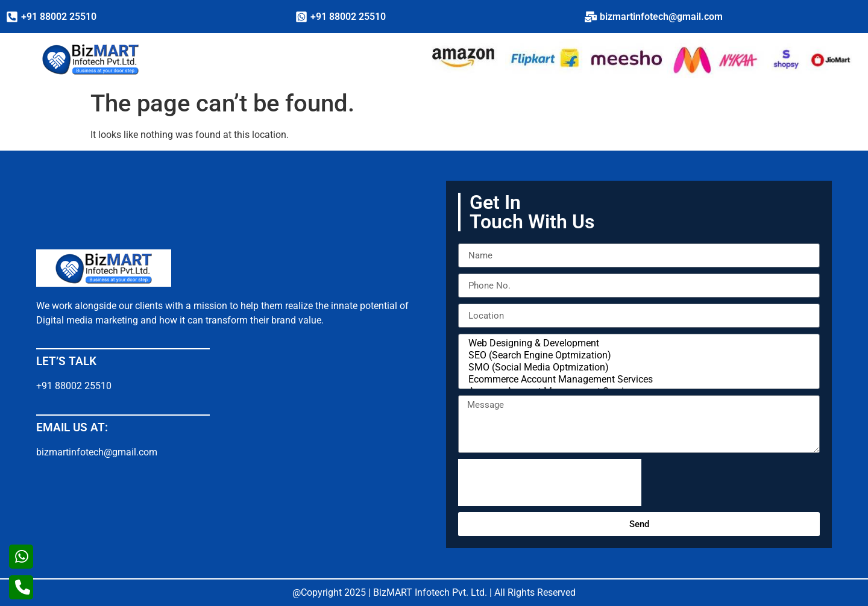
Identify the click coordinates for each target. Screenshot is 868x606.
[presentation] (550, 483)
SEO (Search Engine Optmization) (637, 355)
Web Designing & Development (637, 343)
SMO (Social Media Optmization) (637, 367)
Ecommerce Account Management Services (637, 380)
